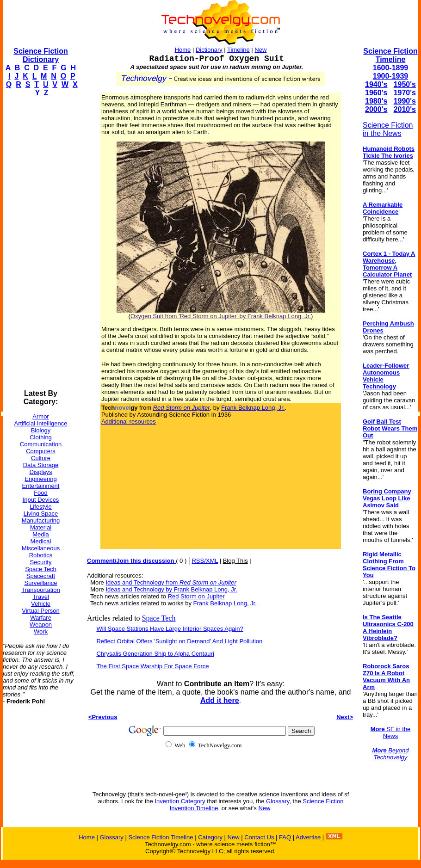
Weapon (41, 625)
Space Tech (41, 569)
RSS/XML (205, 561)
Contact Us (259, 837)
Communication (41, 444)
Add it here (220, 700)
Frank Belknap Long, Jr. (253, 408)
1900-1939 (391, 76)
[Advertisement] (40, 243)
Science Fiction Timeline (390, 55)
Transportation (40, 590)
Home (183, 50)
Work (41, 631)
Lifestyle (41, 507)
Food (41, 493)
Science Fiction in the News (388, 129)
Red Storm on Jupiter (196, 596)
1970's (405, 93)
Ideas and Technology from (171, 582)
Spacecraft (41, 576)
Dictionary (209, 50)
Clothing (41, 437)
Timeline (238, 50)
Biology (41, 430)
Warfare (41, 618)
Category (210, 837)
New (260, 50)
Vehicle (41, 604)
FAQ (285, 837)
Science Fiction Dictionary (40, 55)
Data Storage (41, 465)
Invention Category (180, 801)
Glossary (278, 801)
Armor (40, 416)
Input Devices (41, 500)
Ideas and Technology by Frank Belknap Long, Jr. (171, 589)
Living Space (41, 514)
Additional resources (129, 422)
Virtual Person (40, 611)
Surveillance (41, 583)
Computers (41, 451)
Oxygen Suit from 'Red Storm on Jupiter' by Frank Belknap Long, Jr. (221, 316)
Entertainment (41, 486)
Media (40, 534)
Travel (41, 597)
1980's (376, 101)
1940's (376, 84)
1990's (405, 101)
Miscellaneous (41, 548)
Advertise (308, 837)
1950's (405, 84)
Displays (40, 472)
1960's (376, 93)
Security (41, 562)
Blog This (235, 561)
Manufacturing (41, 520)
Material (41, 527)
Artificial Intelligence (41, 423)
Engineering (40, 479)
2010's (405, 109)
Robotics (41, 555)
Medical (41, 541)
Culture (41, 458)
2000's (376, 109)
